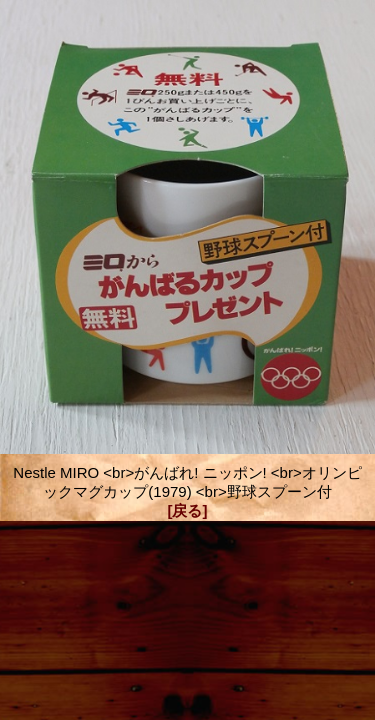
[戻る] (188, 510)
